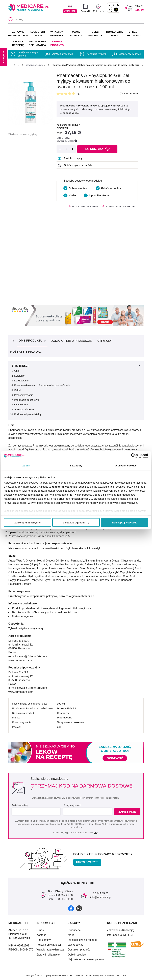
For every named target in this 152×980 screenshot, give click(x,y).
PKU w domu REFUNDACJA (37, 43)
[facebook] (71, 908)
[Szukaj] (11, 19)
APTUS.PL (122, 975)
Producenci (74, 930)
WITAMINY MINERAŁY (57, 34)
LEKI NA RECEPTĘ (18, 43)
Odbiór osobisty (77, 955)
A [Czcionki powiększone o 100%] (118, 5)
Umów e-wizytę (87, 862)
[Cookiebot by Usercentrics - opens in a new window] (133, 456)
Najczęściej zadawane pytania (86, 959)
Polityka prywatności (49, 945)
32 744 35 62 (101, 893)
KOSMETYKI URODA (37, 34)
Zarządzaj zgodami (76, 522)
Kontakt (41, 935)
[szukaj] (76, 19)
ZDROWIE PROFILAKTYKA (18, 34)
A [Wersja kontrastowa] (116, 9)
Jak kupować (76, 945)
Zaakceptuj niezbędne (28, 522)
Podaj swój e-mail (72, 805)
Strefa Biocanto (57, 43)
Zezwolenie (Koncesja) (121, 930)
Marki (71, 935)
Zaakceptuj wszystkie (125, 522)
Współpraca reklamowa (50, 950)
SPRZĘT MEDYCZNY (134, 34)
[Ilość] (66, 149)
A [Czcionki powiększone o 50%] (114, 5)
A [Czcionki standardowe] (110, 6)
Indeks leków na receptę (82, 940)
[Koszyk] (129, 8)
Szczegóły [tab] (76, 465)
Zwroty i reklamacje (48, 955)
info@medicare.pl (101, 897)
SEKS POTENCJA (95, 34)
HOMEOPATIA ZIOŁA (115, 34)
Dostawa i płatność (79, 950)
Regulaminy (44, 940)
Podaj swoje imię (20, 805)
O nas (40, 930)
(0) (78, 94)
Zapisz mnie (127, 812)
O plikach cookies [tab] (126, 465)
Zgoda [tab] (26, 465)
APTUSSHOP (76, 975)
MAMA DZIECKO (76, 34)
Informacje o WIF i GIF (121, 935)
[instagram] (79, 908)
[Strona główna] (10, 65)
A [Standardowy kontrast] (111, 9)
